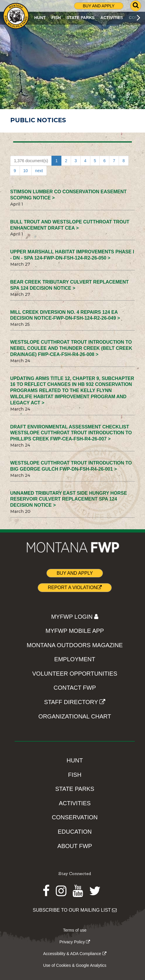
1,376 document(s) (31, 161)
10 (26, 171)
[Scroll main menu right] (138, 18)
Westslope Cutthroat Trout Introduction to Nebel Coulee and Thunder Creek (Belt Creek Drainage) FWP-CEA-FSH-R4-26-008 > (71, 348)
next (39, 171)
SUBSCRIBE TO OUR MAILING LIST (75, 910)
